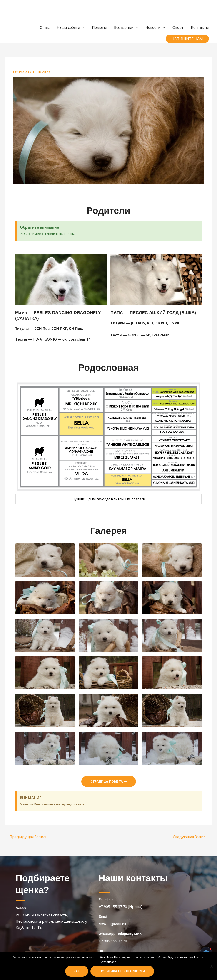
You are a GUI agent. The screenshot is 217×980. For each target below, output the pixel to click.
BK (101, 951)
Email (103, 916)
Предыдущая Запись (26, 837)
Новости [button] (153, 27)
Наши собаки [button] (69, 27)
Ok (77, 971)
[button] (187, 39)
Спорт (178, 27)
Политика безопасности (122, 971)
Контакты (200, 27)
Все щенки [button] (124, 27)
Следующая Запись (192, 837)
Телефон (106, 899)
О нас (45, 27)
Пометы (99, 27)
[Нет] (211, 966)
